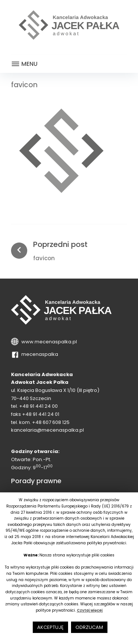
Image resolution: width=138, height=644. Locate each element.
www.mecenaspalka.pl (48, 342)
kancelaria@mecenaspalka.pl (47, 430)
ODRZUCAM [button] (89, 627)
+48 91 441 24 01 (41, 414)
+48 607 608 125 (51, 422)
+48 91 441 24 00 (38, 406)
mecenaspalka (39, 354)
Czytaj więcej (90, 610)
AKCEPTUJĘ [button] (50, 627)
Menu (24, 64)
